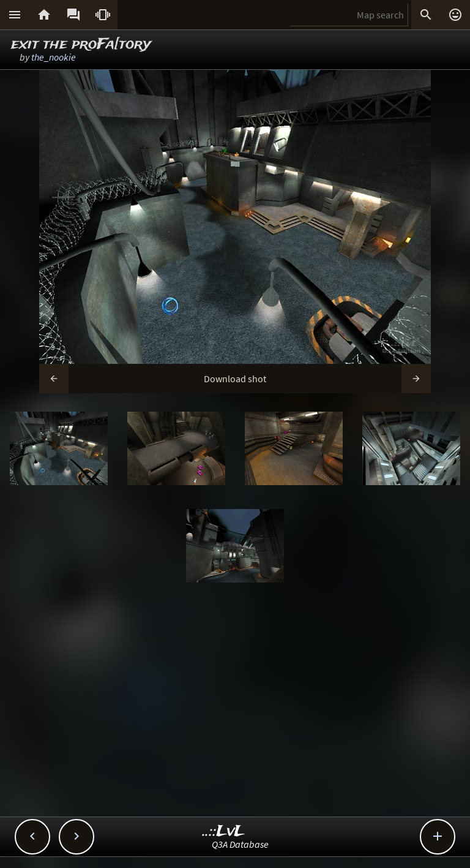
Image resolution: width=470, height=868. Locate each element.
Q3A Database (240, 844)
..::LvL (224, 832)
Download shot (235, 379)
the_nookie (54, 57)
